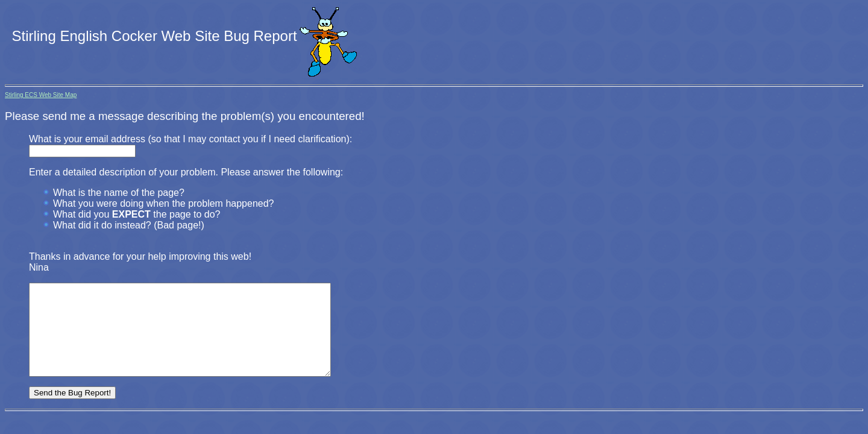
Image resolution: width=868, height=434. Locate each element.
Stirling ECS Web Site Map (41, 95)
